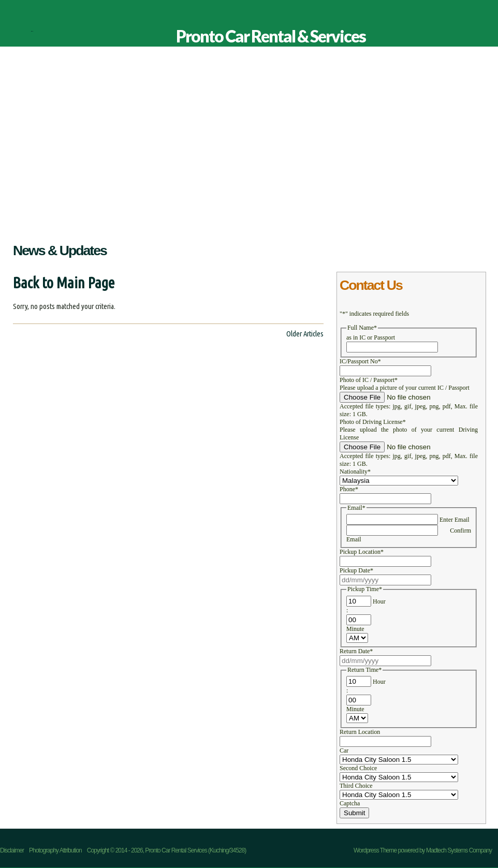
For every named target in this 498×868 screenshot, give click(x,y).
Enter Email (455, 520)
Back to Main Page (64, 283)
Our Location (229, 222)
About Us (47, 222)
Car (344, 751)
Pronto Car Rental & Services (32, 31)
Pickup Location (362, 552)
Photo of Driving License (373, 422)
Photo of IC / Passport (369, 380)
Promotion (182, 222)
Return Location (360, 732)
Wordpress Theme (375, 850)
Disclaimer (319, 222)
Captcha (350, 803)
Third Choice (356, 786)
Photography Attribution (55, 850)
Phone (349, 489)
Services (144, 222)
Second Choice (358, 768)
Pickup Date (356, 570)
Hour (379, 601)
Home (16, 222)
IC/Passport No (360, 361)
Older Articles (305, 334)
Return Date (356, 651)
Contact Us (276, 222)
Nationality (355, 472)
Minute (355, 629)
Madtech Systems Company (459, 850)
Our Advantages (96, 222)
